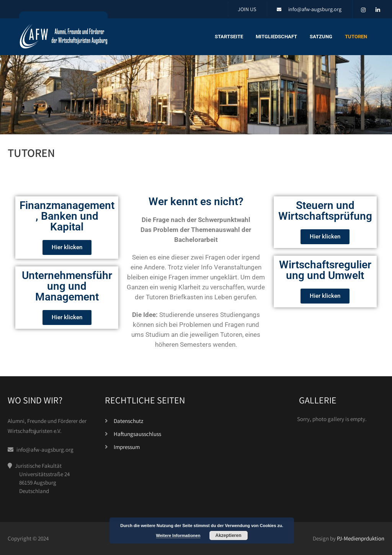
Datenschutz (128, 421)
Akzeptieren (228, 535)
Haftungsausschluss (137, 434)
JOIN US (247, 9)
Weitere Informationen (178, 535)
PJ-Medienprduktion (361, 538)
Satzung (321, 37)
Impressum (127, 447)
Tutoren (356, 37)
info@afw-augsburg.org (315, 9)
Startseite (229, 37)
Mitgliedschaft (276, 37)
